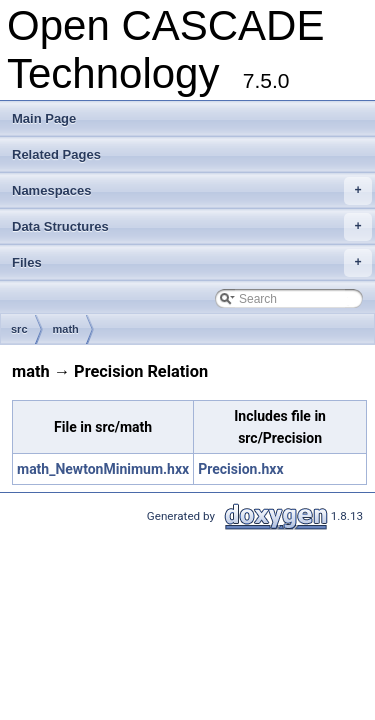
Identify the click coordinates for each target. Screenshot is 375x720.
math (66, 329)
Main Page (44, 118)
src (19, 329)
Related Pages (56, 154)
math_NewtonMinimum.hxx (103, 469)
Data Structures (192, 227)
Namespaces (192, 191)
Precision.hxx (240, 469)
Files (192, 263)
